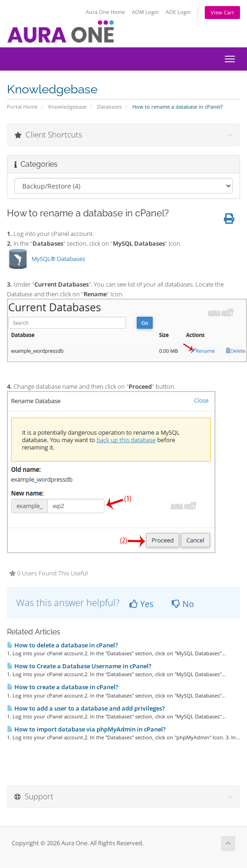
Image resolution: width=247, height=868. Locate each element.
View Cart (222, 12)
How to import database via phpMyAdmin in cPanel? (86, 729)
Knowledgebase (67, 107)
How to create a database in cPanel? (63, 687)
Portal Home (22, 107)
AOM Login (145, 12)
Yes (142, 604)
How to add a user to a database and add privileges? (86, 708)
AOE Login (178, 12)
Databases (109, 107)
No (183, 604)
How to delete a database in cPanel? (62, 645)
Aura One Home (105, 12)
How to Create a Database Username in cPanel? (79, 666)
